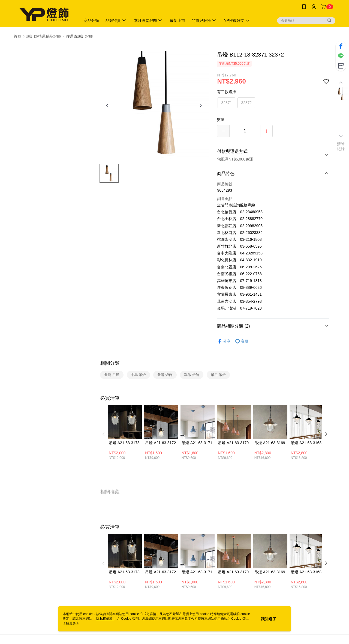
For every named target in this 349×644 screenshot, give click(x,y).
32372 (246, 103)
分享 (224, 341)
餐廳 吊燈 (112, 375)
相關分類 (110, 363)
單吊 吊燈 (218, 375)
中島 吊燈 (139, 375)
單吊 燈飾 (192, 375)
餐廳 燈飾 (165, 375)
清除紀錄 (341, 146)
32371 (226, 103)
